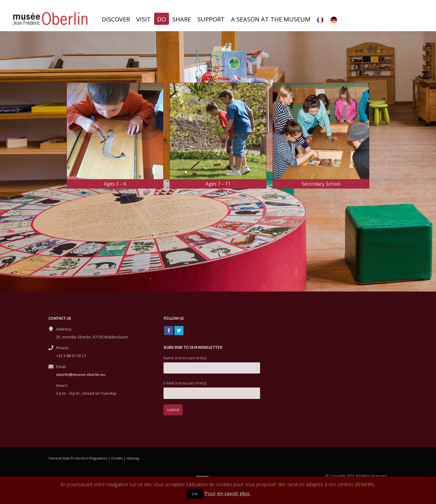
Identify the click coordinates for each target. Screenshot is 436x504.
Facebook (169, 331)
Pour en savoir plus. (228, 493)
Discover (116, 19)
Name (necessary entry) (212, 363)
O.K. (195, 494)
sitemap (133, 458)
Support (211, 19)
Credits (117, 458)
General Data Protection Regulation (78, 458)
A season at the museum (271, 19)
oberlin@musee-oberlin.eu (81, 375)
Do (162, 19)
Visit (144, 19)
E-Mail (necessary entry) (212, 388)
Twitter (179, 331)
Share (182, 19)
